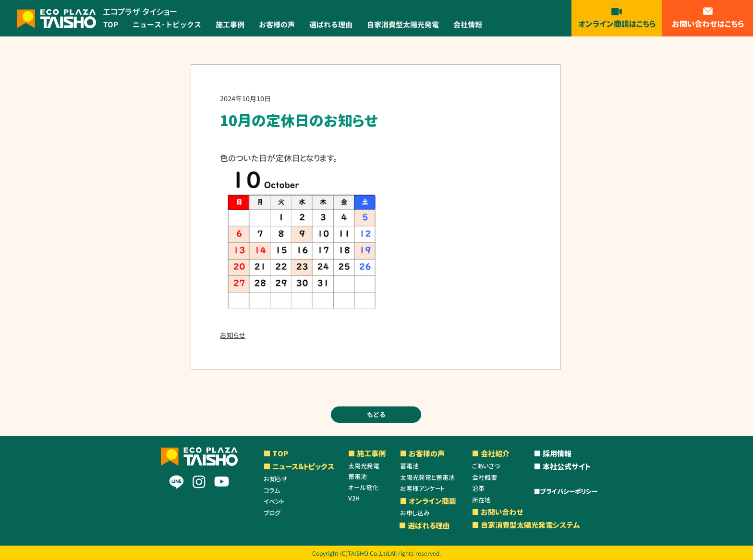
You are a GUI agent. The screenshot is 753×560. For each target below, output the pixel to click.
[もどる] (376, 415)
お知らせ (233, 335)
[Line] (176, 482)
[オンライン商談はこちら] (617, 17)
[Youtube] (222, 482)
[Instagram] (199, 482)
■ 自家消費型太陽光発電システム (526, 525)
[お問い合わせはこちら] (708, 17)
